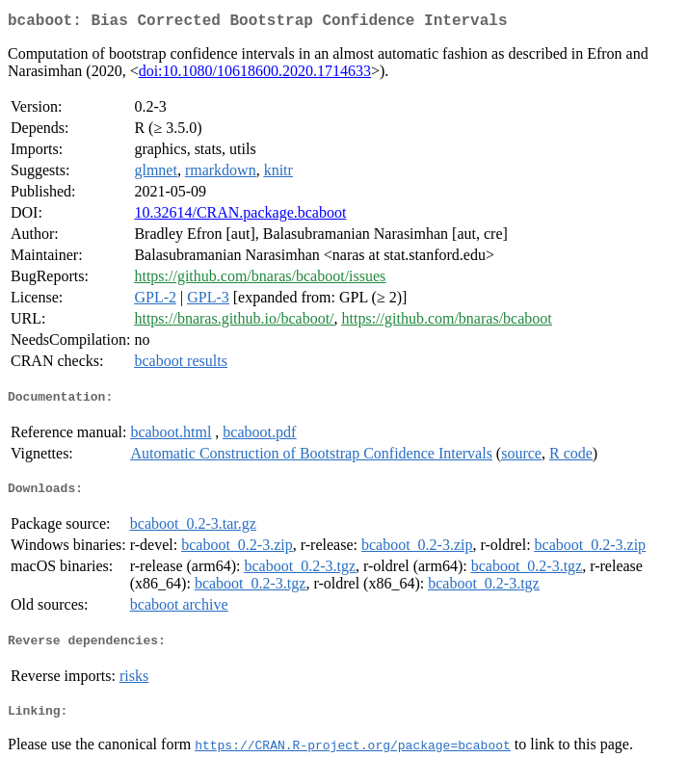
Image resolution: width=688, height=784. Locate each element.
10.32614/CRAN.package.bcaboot (240, 216)
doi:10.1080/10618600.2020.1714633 (255, 75)
